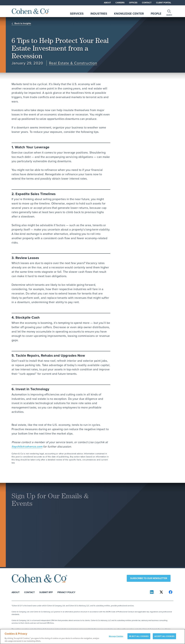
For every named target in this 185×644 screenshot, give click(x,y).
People (156, 14)
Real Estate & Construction (73, 63)
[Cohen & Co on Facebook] (171, 592)
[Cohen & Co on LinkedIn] (152, 592)
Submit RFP (46, 592)
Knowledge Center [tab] (129, 14)
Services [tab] (77, 14)
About (107, 3)
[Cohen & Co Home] (30, 11)
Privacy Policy (66, 592)
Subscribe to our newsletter (149, 578)
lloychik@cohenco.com (27, 446)
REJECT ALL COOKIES (139, 638)
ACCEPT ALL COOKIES (164, 638)
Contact (147, 3)
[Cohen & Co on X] (161, 592)
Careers (120, 3)
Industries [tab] (99, 14)
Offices (133, 3)
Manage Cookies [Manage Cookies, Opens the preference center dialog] (116, 638)
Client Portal (164, 3)
